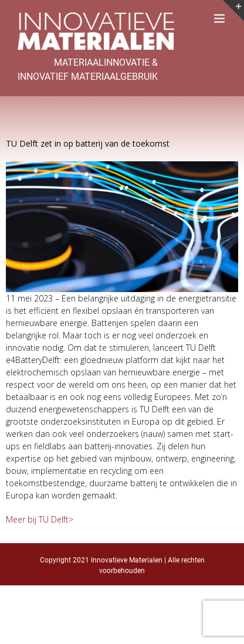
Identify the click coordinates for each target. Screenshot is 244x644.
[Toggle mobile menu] (220, 18)
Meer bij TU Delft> (40, 519)
